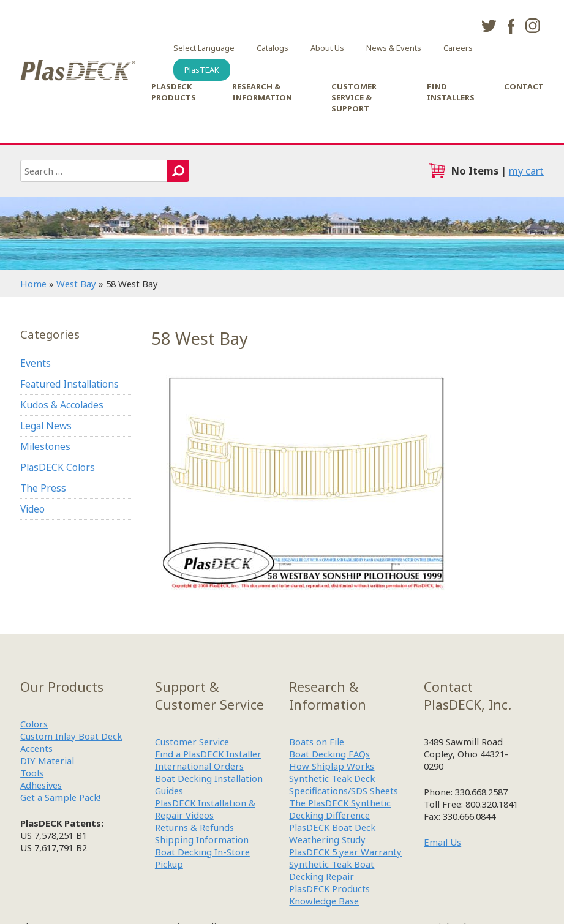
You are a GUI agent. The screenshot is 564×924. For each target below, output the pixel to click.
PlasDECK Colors (58, 467)
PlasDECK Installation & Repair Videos (205, 809)
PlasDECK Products (174, 92)
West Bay (76, 284)
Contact (524, 86)
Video (32, 509)
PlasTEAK (202, 70)
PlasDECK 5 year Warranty (345, 852)
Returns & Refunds (194, 827)
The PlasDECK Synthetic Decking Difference (340, 809)
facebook (511, 26)
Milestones (45, 446)
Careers (458, 48)
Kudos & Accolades (62, 405)
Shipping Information (202, 839)
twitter (489, 26)
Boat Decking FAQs (329, 754)
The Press (43, 488)
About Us (327, 48)
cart (437, 171)
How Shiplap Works (332, 766)
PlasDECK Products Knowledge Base (329, 895)
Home (33, 284)
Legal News (46, 426)
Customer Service (192, 742)
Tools (32, 773)
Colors (34, 724)
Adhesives (41, 785)
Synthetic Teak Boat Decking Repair (332, 870)
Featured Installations (70, 384)
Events (36, 363)
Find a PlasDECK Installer (208, 754)
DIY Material (47, 761)
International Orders (199, 766)
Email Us (442, 842)
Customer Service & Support (354, 97)
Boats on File (317, 742)
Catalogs (273, 48)
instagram (533, 26)
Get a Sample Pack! (60, 797)
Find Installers (451, 92)
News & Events (394, 48)
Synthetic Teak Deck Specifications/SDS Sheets (344, 784)
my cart (526, 171)
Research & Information (262, 92)
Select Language (204, 48)
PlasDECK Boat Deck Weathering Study (332, 833)
